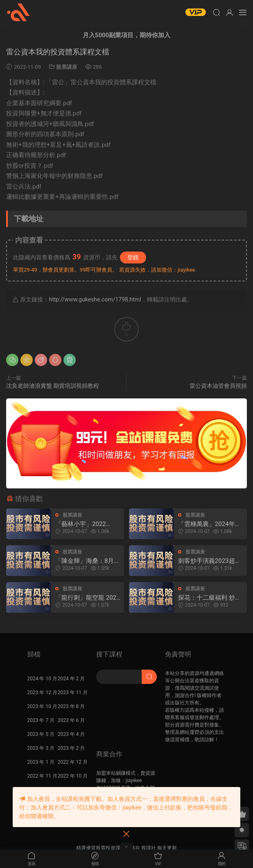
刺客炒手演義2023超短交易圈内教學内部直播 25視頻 (210, 561)
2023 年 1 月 (41, 762)
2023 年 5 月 (41, 734)
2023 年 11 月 (73, 693)
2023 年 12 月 (42, 693)
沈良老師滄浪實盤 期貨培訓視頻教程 (53, 386)
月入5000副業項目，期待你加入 (126, 35)
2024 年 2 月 (71, 679)
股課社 (18, 12)
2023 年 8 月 (71, 706)
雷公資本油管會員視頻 (218, 386)
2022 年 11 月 (42, 776)
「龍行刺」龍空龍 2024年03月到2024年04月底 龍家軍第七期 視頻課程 (87, 598)
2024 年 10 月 (42, 679)
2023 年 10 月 (42, 706)
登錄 (133, 257)
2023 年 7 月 (41, 720)
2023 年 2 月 (71, 748)
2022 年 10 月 (73, 776)
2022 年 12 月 (73, 762)
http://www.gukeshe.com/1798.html (95, 299)
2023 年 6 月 (71, 720)
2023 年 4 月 (71, 734)
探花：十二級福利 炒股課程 (210, 598)
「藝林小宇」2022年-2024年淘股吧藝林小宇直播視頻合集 (88, 524)
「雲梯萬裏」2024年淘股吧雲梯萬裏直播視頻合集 (210, 524)
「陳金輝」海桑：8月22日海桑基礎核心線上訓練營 (86, 561)
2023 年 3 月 (41, 748)
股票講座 (67, 67)
